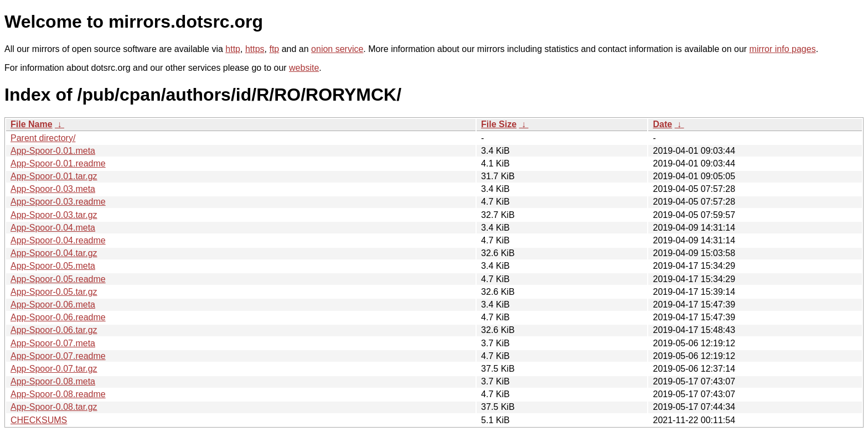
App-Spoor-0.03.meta (53, 189)
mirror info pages (783, 49)
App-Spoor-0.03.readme (58, 202)
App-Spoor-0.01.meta (53, 151)
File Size (499, 124)
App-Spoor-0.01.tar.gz (54, 176)
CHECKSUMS (39, 420)
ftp (274, 49)
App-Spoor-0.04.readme (58, 240)
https (255, 49)
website (304, 68)
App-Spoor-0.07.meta (53, 343)
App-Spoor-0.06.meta (53, 305)
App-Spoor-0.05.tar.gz (54, 292)
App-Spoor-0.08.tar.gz (54, 407)
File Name (32, 124)
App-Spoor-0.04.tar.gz (54, 253)
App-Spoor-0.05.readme (58, 279)
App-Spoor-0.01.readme (58, 163)
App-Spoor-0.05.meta (53, 266)
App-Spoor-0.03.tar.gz (54, 215)
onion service (337, 49)
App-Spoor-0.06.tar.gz (54, 330)
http (233, 49)
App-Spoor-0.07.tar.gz (54, 369)
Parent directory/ (43, 138)
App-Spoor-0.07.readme (58, 356)
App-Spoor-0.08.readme (58, 394)
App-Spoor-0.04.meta (53, 228)
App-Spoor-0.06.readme (58, 317)
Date (662, 124)
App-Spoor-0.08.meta (53, 381)
